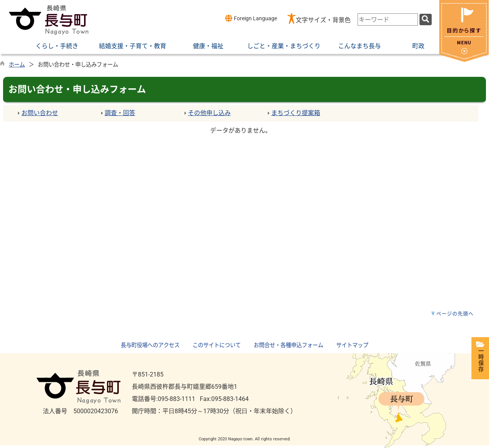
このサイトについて (217, 345)
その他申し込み (209, 113)
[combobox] (388, 19)
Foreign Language (251, 18)
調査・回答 (120, 113)
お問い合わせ (40, 113)
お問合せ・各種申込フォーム (288, 345)
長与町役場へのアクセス (150, 345)
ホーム (17, 65)
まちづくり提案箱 (296, 113)
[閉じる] (464, 60)
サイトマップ (352, 345)
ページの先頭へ (455, 314)
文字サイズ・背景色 (323, 20)
